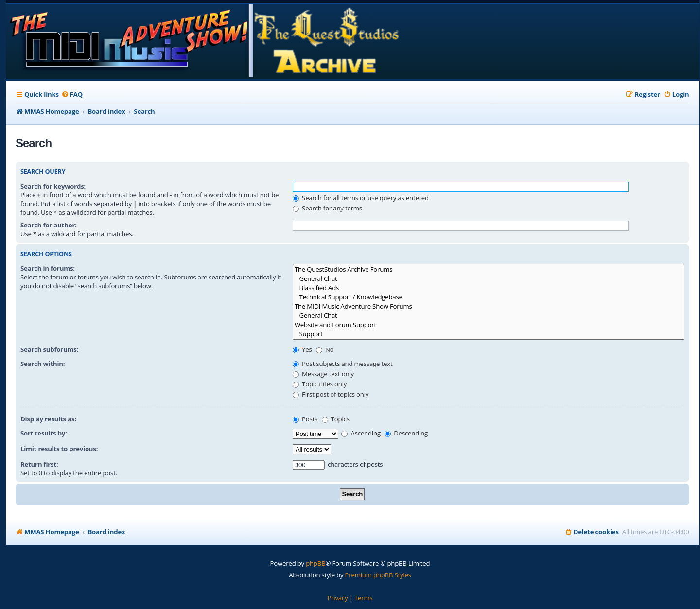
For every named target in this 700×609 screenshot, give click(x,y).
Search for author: (49, 225)
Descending (406, 433)
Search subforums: (49, 349)
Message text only (323, 374)
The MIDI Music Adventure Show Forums (489, 306)
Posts (305, 419)
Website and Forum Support (489, 325)
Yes (302, 349)
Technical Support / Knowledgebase (489, 297)
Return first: (39, 464)
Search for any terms (327, 208)
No (325, 349)
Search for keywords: (53, 186)
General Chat (489, 279)
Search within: (43, 364)
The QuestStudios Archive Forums (489, 270)
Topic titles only (320, 384)
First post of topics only (331, 394)
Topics (336, 419)
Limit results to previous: (59, 449)
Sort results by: (44, 433)
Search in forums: (48, 268)
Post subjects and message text (343, 364)
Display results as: (48, 419)
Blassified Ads (489, 288)
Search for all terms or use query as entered (361, 198)
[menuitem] (72, 95)
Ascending (361, 433)
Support (489, 334)
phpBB (315, 563)
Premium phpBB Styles (378, 575)
